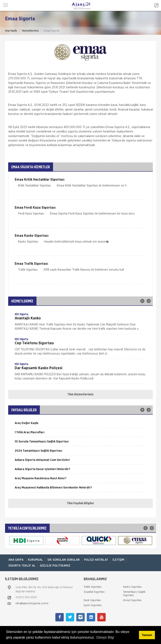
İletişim (118, 560)
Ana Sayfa (11, 31)
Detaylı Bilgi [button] (105, 637)
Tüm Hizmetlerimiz (80, 395)
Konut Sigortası (132, 600)
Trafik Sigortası (93, 587)
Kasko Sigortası (132, 587)
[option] (80, 323)
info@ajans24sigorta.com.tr (32, 604)
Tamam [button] (147, 635)
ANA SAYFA (16, 560)
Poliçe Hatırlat (96, 560)
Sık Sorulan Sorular (64, 560)
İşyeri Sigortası (93, 605)
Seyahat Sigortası (94, 592)
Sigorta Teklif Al (22, 566)
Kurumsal (35, 560)
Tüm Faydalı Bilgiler (80, 503)
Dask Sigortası (92, 600)
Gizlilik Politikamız (55, 566)
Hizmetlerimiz (30, 31)
